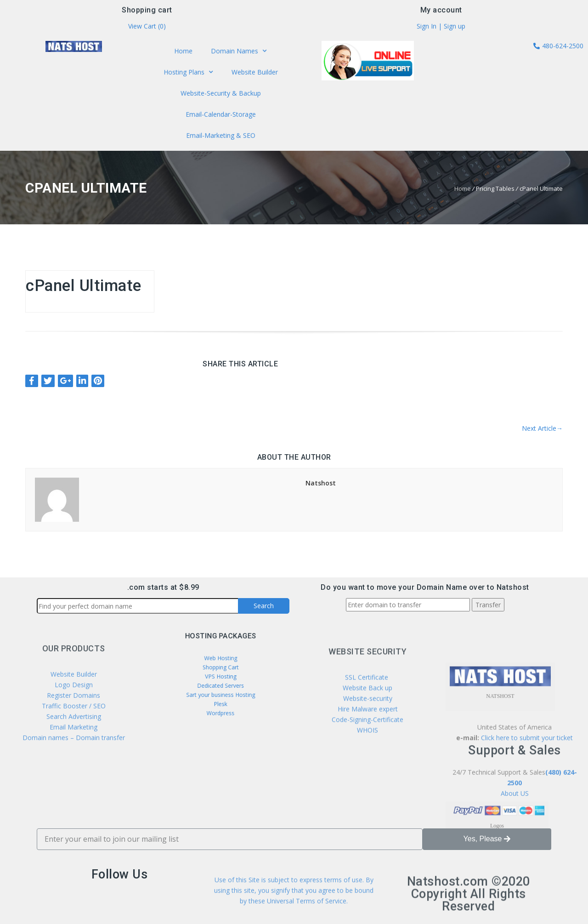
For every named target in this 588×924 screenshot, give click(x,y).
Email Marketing (73, 769)
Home (185, 53)
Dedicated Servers (220, 683)
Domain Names (238, 53)
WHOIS (367, 779)
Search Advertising (74, 759)
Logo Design (74, 727)
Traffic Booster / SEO (74, 748)
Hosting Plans (190, 73)
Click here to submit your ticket (527, 818)
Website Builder (253, 73)
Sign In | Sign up (441, 28)
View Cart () (147, 28)
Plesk (220, 695)
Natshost (321, 483)
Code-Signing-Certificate (367, 769)
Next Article (542, 428)
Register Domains (73, 738)
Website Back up (367, 737)
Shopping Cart (220, 671)
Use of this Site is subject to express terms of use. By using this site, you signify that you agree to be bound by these (294, 904)
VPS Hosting (220, 677)
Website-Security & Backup (220, 93)
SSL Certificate (367, 727)
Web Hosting (220, 665)
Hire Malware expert (367, 758)
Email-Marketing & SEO (220, 133)
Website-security (368, 748)
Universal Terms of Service (307, 914)
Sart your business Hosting (221, 689)
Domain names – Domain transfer (74, 780)
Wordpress (220, 701)
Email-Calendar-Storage (221, 113)
